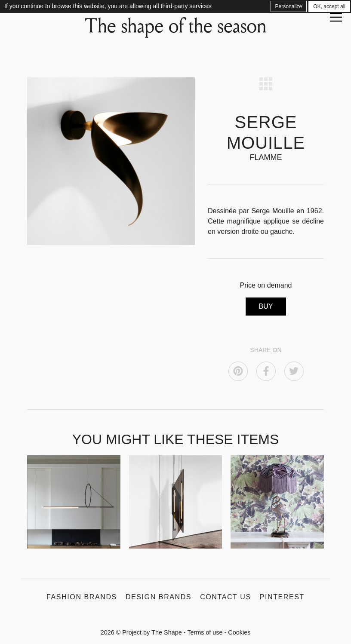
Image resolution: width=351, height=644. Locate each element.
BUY (266, 306)
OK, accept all (329, 6)
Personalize (289, 6)
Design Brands (159, 597)
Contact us (226, 597)
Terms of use (205, 632)
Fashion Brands (82, 597)
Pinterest (282, 597)
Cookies (239, 632)
